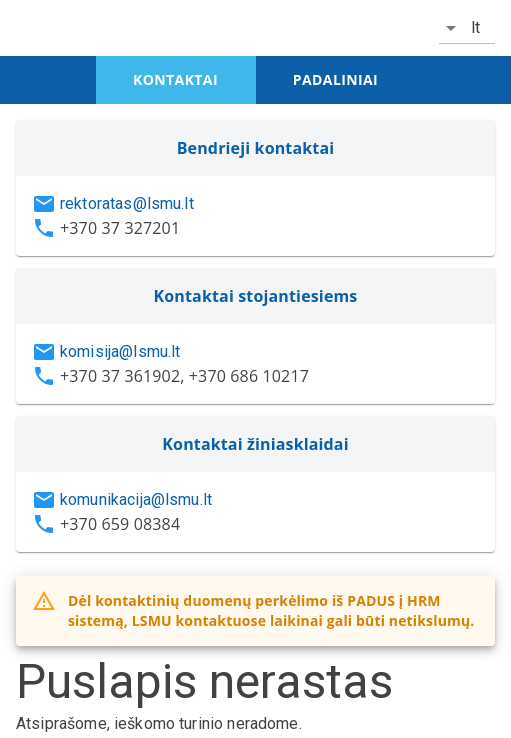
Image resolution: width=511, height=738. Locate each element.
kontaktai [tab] (175, 79)
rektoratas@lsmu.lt (127, 203)
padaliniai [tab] (335, 79)
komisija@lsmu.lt (120, 351)
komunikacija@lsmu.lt (136, 499)
